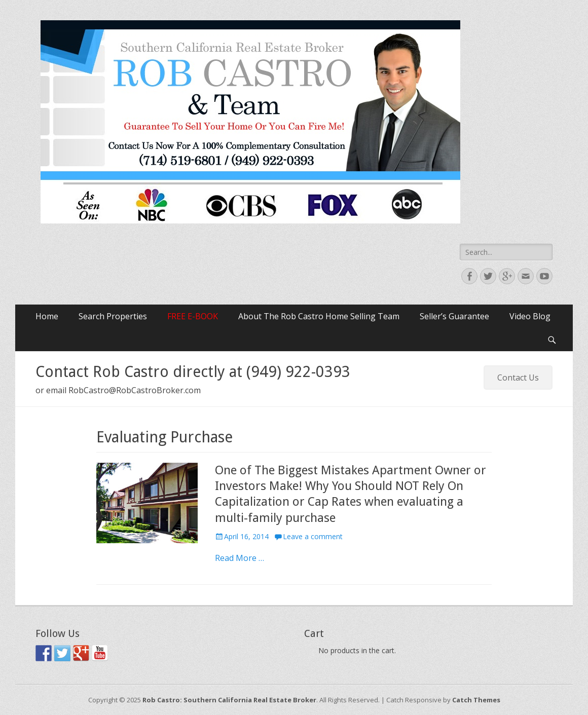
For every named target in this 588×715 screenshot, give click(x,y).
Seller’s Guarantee (454, 316)
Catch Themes (476, 700)
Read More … (240, 558)
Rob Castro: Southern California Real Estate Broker (229, 700)
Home (47, 316)
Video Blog (530, 316)
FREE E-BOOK (193, 316)
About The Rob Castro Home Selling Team (319, 316)
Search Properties (113, 316)
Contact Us (518, 378)
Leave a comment (313, 536)
